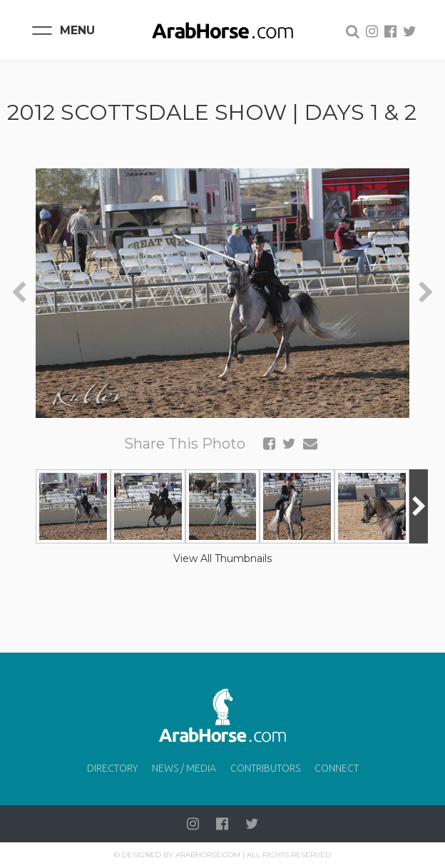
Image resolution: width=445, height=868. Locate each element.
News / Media (184, 768)
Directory (112, 768)
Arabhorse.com (208, 855)
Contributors (265, 768)
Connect (337, 768)
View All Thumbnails (222, 558)
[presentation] (19, 293)
